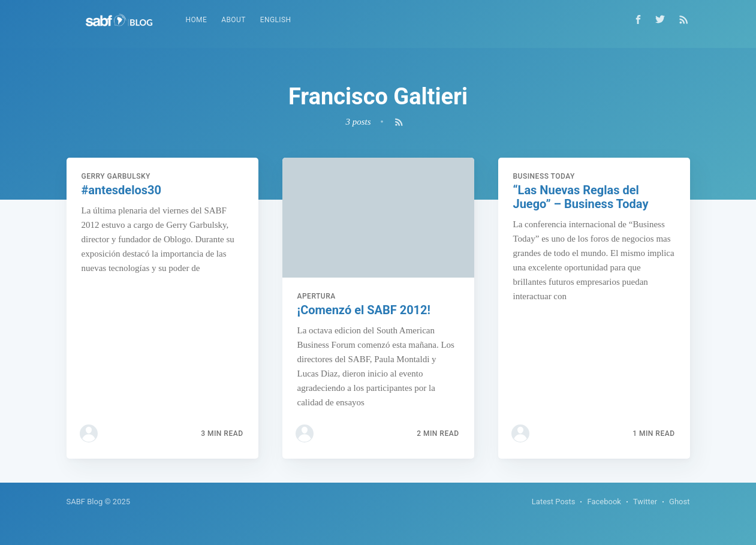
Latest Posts (554, 502)
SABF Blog (85, 502)
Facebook (604, 502)
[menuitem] (197, 20)
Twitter (645, 502)
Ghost (679, 502)
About (234, 20)
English (276, 20)
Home (197, 20)
